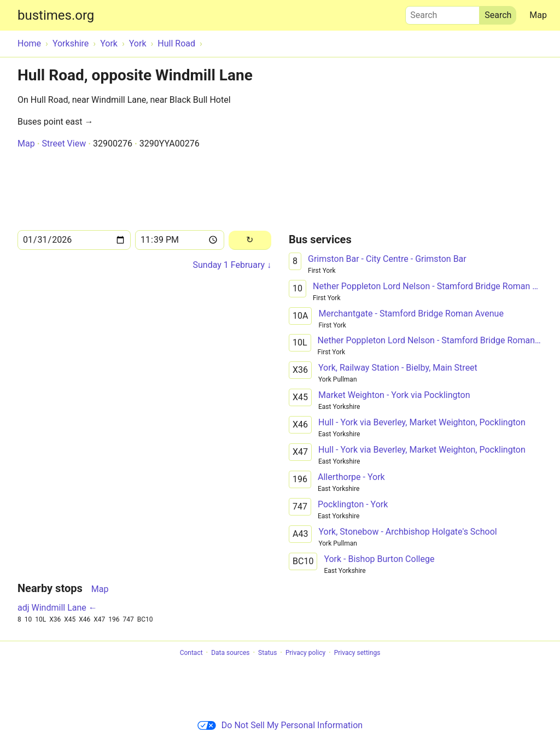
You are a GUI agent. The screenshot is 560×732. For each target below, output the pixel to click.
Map (538, 15)
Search (442, 13)
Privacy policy (305, 653)
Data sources (230, 653)
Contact (191, 653)
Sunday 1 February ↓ (232, 265)
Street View (64, 144)
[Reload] (250, 240)
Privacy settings (357, 653)
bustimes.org (56, 15)
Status (267, 653)
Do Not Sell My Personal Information (280, 725)
